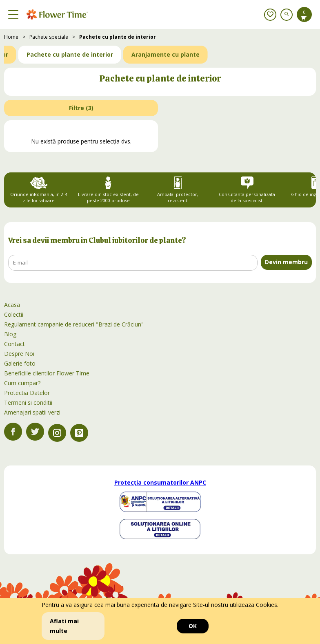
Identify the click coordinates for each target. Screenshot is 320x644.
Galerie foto (20, 363)
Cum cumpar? (22, 383)
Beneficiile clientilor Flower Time (47, 373)
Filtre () (81, 108)
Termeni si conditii (28, 402)
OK (193, 626)
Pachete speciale (49, 37)
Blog (10, 334)
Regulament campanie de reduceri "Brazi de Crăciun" (74, 324)
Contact (14, 344)
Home (11, 37)
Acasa (12, 305)
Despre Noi (19, 354)
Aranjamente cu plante (166, 54)
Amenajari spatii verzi (32, 412)
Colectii (14, 314)
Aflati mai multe (64, 626)
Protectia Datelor (27, 393)
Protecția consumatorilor (160, 482)
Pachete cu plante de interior (118, 37)
